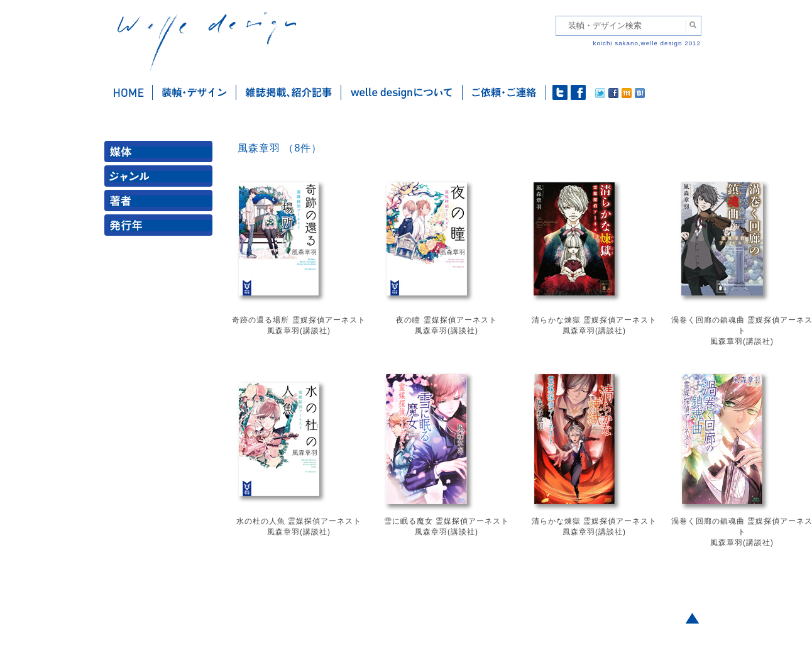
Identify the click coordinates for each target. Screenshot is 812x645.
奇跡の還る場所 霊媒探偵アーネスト (299, 320)
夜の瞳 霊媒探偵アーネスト (446, 320)
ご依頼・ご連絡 (504, 92)
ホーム (129, 92)
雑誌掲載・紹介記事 (289, 92)
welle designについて (402, 92)
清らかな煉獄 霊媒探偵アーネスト (594, 320)
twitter (560, 92)
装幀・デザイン (195, 92)
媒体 (161, 154)
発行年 (161, 228)
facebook (578, 92)
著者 (161, 203)
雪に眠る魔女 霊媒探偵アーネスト (447, 521)
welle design (207, 42)
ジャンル (161, 179)
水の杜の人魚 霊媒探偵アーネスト (299, 521)
